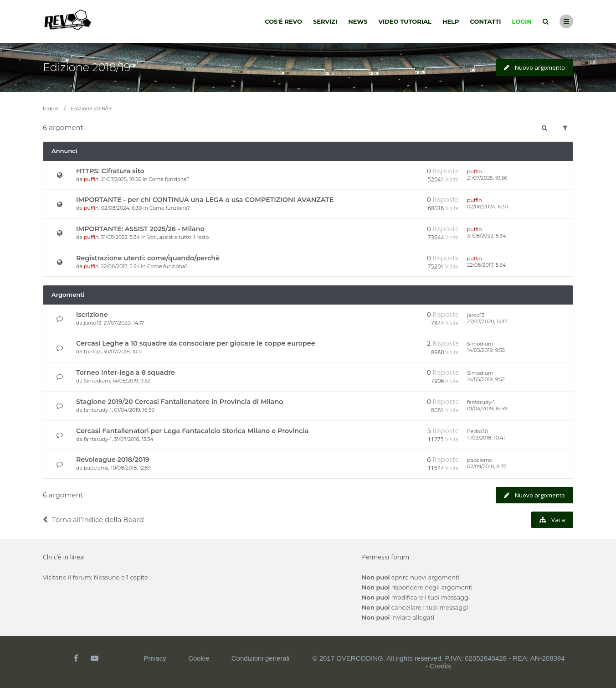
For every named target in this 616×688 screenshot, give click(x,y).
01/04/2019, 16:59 (487, 409)
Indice (51, 109)
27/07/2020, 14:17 (487, 321)
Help (451, 21)
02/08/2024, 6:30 (488, 207)
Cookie (199, 658)
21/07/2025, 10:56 (487, 178)
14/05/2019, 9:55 (486, 350)
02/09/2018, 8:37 (487, 466)
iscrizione (92, 315)
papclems (96, 468)
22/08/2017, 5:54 (486, 265)
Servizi (325, 21)
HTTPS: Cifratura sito (110, 171)
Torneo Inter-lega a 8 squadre (126, 372)
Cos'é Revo (283, 21)
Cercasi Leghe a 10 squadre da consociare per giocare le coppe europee (196, 343)
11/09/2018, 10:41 (486, 438)
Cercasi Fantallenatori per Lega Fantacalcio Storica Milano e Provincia (192, 431)
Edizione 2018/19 (87, 67)
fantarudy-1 (98, 410)
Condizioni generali (261, 658)
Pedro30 (477, 431)
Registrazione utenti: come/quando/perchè (148, 258)
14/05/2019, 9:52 (486, 379)
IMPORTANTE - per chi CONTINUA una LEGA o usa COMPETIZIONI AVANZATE (205, 200)
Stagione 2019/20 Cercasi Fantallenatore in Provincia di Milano (180, 402)
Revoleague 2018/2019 (113, 460)
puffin (91, 179)
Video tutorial (405, 21)
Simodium (480, 344)
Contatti (486, 21)
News (358, 21)
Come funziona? (169, 179)
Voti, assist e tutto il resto (178, 237)
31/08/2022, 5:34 (486, 236)
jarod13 (92, 323)
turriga (92, 352)
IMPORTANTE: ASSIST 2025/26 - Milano (140, 229)
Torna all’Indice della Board (93, 520)
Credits (441, 666)
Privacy (155, 658)
